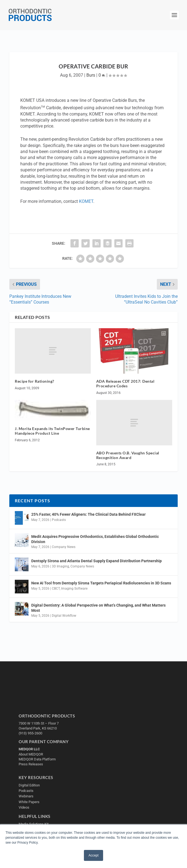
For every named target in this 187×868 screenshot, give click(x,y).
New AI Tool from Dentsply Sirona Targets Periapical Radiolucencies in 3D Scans (101, 583)
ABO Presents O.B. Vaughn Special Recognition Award (128, 455)
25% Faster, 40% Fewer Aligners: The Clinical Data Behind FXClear (88, 514)
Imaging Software (74, 589)
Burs (91, 75)
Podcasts (59, 520)
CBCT (56, 589)
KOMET (86, 201)
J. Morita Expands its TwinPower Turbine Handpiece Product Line (52, 431)
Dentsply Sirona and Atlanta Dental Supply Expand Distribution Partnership (97, 561)
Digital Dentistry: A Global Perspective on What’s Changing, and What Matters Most (98, 608)
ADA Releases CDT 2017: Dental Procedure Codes (125, 383)
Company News (64, 547)
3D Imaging (60, 566)
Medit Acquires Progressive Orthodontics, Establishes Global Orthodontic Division (95, 539)
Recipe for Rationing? (35, 381)
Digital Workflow (64, 616)
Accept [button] (94, 855)
